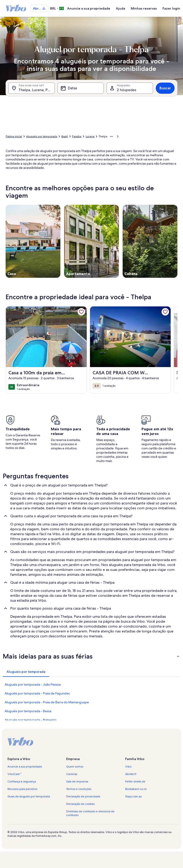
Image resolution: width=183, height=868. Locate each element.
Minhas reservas (144, 8)
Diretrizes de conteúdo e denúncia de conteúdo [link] (90, 813)
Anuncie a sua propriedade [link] (25, 767)
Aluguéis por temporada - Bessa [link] (28, 711)
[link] (81, 312)
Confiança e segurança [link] (22, 781)
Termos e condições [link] (79, 789)
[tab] (26, 672)
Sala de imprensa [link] (77, 781)
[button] (91, 656)
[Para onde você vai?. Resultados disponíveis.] (32, 88)
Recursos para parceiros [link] (22, 789)
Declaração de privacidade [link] (83, 796)
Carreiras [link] (72, 774)
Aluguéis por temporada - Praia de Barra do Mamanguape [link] (47, 702)
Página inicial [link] (14, 136)
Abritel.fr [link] (131, 774)
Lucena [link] (90, 136)
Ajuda (121, 8)
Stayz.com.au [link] (133, 796)
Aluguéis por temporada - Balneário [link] (31, 720)
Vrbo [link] (128, 767)
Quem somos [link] (75, 767)
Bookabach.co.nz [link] (136, 789)
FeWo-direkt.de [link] (135, 781)
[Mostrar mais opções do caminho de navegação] (111, 136)
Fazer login (171, 8)
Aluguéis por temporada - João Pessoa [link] (33, 684)
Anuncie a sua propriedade (89, 8)
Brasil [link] (65, 136)
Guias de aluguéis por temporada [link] (29, 796)
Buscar (165, 88)
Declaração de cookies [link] (80, 804)
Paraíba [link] (77, 136)
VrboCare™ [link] (14, 774)
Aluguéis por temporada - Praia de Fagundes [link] (37, 693)
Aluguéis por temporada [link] (42, 136)
